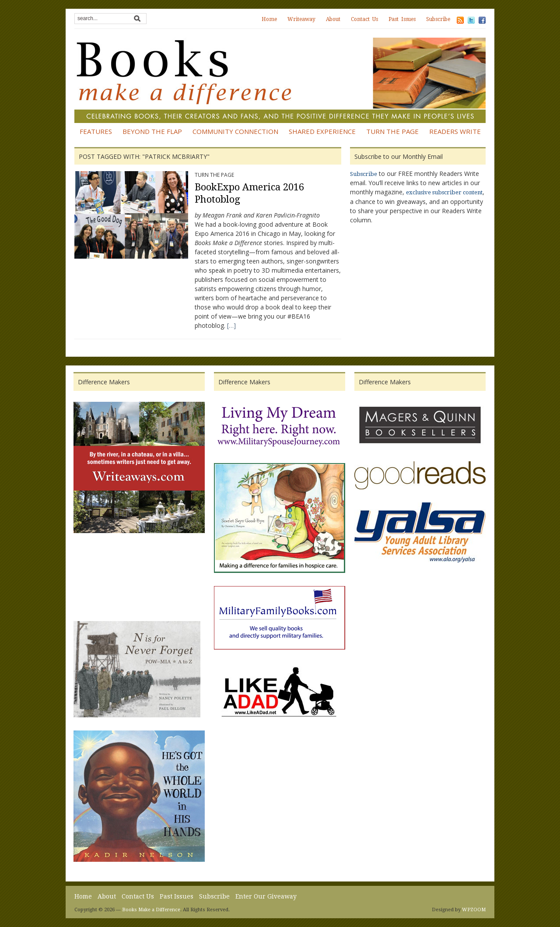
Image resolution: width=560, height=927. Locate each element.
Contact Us (364, 19)
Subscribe (438, 19)
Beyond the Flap (152, 131)
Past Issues (402, 19)
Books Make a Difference (151, 910)
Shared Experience (322, 131)
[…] (231, 325)
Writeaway (301, 19)
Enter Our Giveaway (266, 896)
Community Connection (235, 131)
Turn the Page (392, 131)
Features (96, 131)
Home (269, 19)
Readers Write (455, 131)
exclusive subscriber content (444, 192)
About (333, 19)
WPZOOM (474, 910)
